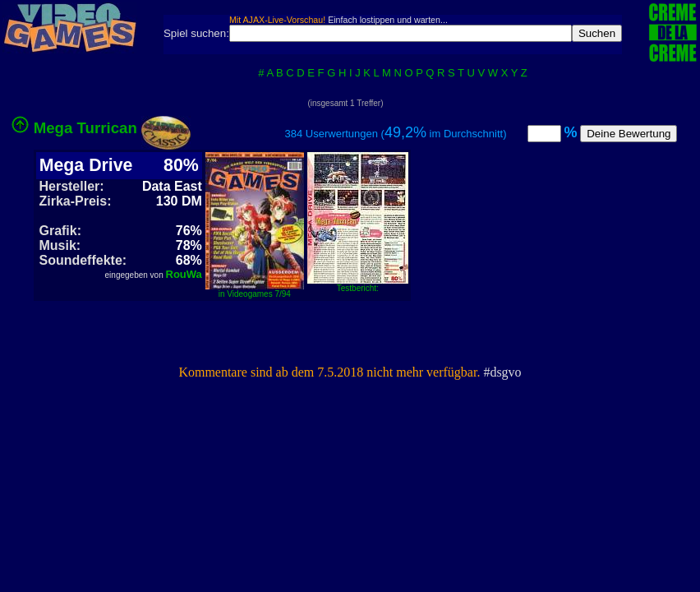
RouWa (184, 274)
